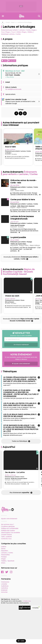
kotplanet (4, 590)
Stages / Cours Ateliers (13, 32)
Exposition (5, 551)
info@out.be (27, 601)
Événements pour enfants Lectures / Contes (16, 30)
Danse (3, 549)
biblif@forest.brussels (13, 89)
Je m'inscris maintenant (21, 345)
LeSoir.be (4, 584)
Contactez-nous (6, 539)
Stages (3, 559)
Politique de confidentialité (10, 528)
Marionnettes (5, 555)
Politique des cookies (8, 531)
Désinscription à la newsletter (11, 533)
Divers (3, 563)
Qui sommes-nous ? (8, 524)
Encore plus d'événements (21, 258)
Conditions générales (8, 526)
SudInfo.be (5, 586)
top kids (12, 61)
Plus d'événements (21, 493)
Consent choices (6, 535)
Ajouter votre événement (21, 364)
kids (4, 61)
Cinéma (4, 547)
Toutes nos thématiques (21, 441)
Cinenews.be (5, 582)
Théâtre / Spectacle (8, 561)
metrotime (4, 588)
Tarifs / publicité (6, 537)
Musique (4, 557)
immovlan (4, 592)
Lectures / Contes (15, 34)
